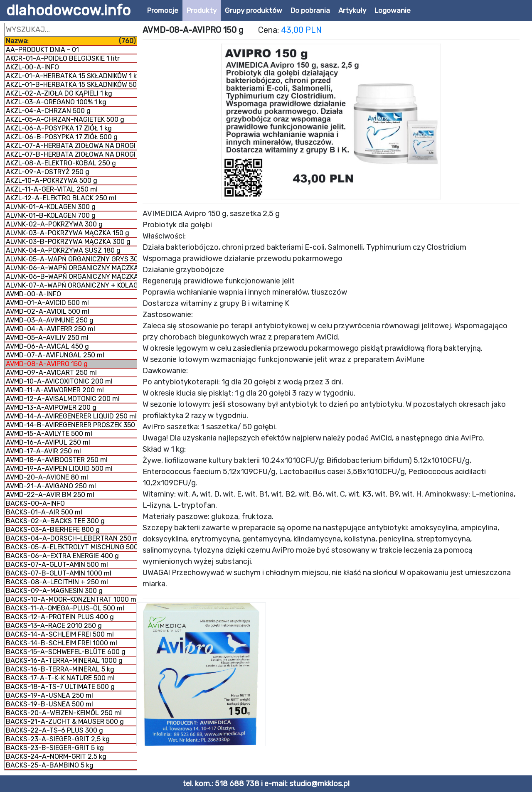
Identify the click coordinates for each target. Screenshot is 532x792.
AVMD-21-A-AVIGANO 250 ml (51, 486)
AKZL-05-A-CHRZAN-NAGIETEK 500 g (65, 119)
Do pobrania (310, 10)
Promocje (163, 10)
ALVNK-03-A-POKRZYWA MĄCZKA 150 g (68, 233)
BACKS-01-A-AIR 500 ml (44, 512)
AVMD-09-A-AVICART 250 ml (51, 373)
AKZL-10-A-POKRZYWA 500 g (52, 181)
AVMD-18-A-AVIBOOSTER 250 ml (57, 460)
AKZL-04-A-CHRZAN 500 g (48, 111)
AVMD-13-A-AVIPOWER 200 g (51, 407)
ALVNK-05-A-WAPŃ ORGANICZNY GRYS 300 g (71, 259)
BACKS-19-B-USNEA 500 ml (49, 704)
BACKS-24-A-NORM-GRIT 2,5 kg (56, 756)
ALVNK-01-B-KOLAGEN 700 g (51, 215)
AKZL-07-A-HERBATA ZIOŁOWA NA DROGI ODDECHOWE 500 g (71, 146)
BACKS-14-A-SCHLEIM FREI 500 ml (60, 634)
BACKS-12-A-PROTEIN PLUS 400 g (60, 617)
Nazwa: (71, 41)
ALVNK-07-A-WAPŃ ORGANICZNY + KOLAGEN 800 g (71, 285)
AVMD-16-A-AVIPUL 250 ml (48, 442)
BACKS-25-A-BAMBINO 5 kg (50, 765)
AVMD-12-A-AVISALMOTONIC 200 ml (63, 399)
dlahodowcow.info (68, 10)
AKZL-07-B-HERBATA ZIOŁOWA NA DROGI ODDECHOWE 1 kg (71, 154)
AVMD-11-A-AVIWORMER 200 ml (55, 390)
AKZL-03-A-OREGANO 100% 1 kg (56, 102)
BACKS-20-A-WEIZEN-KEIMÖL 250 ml (64, 713)
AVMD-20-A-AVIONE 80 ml (47, 477)
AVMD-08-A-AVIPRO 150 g (47, 364)
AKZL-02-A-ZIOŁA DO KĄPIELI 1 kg (59, 93)
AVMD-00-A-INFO (33, 294)
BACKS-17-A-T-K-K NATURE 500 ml (60, 678)
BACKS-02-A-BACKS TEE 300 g (55, 521)
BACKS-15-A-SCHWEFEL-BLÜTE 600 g (66, 652)
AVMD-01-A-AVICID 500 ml (47, 303)
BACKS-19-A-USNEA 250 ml (49, 695)
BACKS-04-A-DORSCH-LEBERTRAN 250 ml (71, 538)
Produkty (202, 10)
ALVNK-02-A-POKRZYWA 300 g (54, 224)
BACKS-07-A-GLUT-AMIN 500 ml (57, 564)
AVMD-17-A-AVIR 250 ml (43, 451)
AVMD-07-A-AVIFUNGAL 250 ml (55, 355)
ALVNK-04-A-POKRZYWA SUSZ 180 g (63, 250)
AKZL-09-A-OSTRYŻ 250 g (48, 172)
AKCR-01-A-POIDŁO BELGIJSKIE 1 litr (63, 58)
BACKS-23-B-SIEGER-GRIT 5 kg (55, 748)
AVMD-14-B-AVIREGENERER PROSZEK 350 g (71, 425)
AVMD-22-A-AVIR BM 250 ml (50, 495)
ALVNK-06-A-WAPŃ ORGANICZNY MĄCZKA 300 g (71, 268)
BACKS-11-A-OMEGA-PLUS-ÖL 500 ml (65, 608)
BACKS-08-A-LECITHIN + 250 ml (57, 582)
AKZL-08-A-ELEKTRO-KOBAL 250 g (61, 163)
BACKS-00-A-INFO (35, 503)
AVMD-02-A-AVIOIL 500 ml (48, 311)
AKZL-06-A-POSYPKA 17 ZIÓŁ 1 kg (59, 128)
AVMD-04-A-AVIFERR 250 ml (50, 329)
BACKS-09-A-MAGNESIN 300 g (54, 591)
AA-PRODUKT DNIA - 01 (42, 50)
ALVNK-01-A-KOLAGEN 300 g (51, 207)
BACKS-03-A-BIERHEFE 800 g (53, 530)
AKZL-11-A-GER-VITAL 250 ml (52, 189)
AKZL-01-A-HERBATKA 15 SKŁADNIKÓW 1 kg (71, 76)
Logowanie (393, 10)
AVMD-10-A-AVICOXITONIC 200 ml (59, 381)
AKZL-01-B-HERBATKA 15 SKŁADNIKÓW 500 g (71, 85)
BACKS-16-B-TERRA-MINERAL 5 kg (60, 669)
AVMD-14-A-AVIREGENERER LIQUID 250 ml (71, 416)
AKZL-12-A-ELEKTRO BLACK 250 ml (61, 198)
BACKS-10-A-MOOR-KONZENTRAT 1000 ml (71, 599)
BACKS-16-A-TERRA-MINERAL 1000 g (64, 660)
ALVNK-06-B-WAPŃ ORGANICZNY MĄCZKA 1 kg (71, 277)
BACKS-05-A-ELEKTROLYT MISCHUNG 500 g (71, 547)
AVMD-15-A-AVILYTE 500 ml (49, 434)
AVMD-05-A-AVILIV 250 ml (47, 338)
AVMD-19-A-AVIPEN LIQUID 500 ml (59, 469)
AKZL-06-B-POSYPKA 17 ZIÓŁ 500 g (62, 137)
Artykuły (352, 10)
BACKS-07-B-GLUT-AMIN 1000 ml (59, 573)
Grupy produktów (254, 10)
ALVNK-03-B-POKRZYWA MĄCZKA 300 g (68, 242)
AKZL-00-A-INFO (32, 67)
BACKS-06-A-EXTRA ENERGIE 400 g (62, 556)
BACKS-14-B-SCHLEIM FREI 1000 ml (62, 643)
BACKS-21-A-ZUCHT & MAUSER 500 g (65, 722)
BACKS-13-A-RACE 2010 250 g (54, 626)
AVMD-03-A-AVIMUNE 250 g (50, 320)
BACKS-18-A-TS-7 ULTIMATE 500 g (60, 687)
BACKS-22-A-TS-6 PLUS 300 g (54, 730)
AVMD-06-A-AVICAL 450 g (47, 346)
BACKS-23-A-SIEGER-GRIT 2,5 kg (58, 739)
